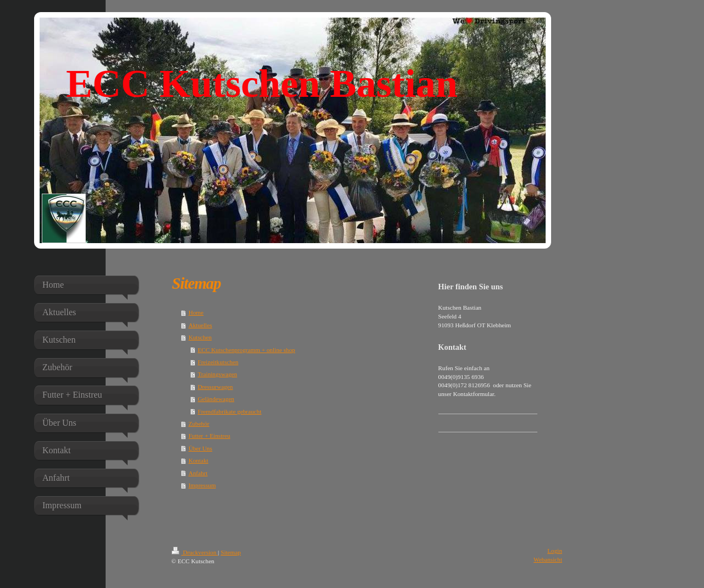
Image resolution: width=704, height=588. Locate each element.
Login (555, 551)
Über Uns (200, 448)
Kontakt (199, 460)
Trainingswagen (217, 374)
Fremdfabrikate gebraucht (229, 411)
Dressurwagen (215, 387)
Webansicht (548, 559)
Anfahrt (198, 473)
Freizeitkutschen (218, 362)
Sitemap (231, 552)
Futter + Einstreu (210, 436)
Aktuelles (200, 325)
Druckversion (195, 552)
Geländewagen (216, 399)
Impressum (202, 485)
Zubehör (199, 424)
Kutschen (200, 337)
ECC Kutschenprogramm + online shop (246, 350)
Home (196, 312)
